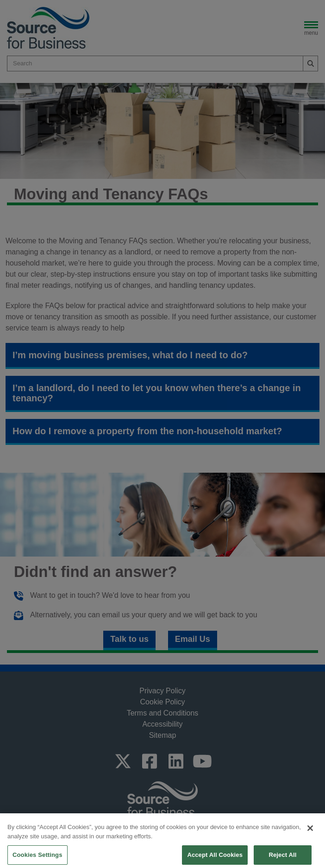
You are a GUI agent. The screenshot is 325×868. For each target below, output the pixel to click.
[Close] (310, 840)
